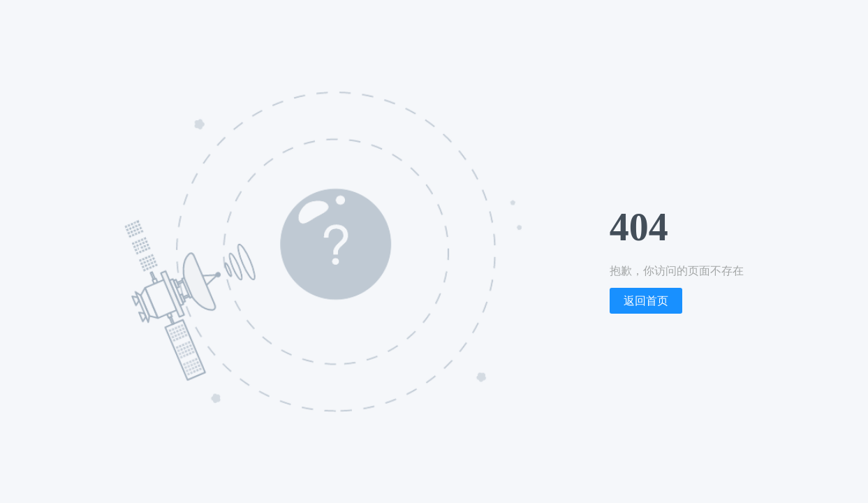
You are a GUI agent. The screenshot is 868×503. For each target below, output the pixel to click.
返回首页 (646, 301)
